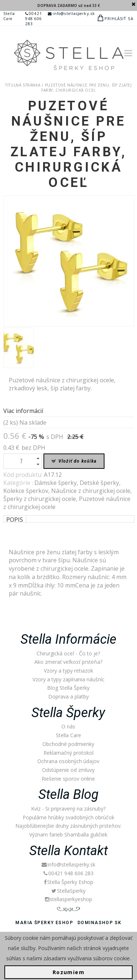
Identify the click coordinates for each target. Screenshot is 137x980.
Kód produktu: (24, 475)
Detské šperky (99, 483)
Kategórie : (19, 483)
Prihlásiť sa (119, 19)
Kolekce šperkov (26, 491)
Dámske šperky (56, 483)
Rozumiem (68, 972)
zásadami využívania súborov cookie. (87, 958)
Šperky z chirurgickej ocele (40, 499)
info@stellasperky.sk (71, 14)
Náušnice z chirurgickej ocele (91, 491)
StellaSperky (68, 891)
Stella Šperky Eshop (68, 882)
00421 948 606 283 (34, 19)
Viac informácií (23, 411)
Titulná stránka (23, 85)
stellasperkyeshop (68, 899)
